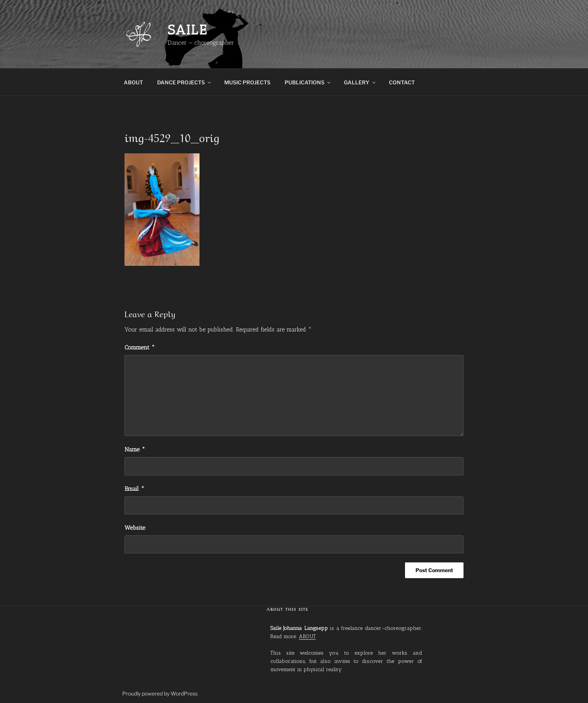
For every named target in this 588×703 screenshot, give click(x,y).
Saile (187, 30)
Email (134, 489)
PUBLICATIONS (308, 82)
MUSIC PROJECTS (247, 82)
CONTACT (402, 82)
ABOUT (133, 82)
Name (135, 449)
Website (135, 528)
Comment (140, 347)
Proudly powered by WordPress (160, 693)
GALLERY (360, 82)
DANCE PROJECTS (184, 82)
